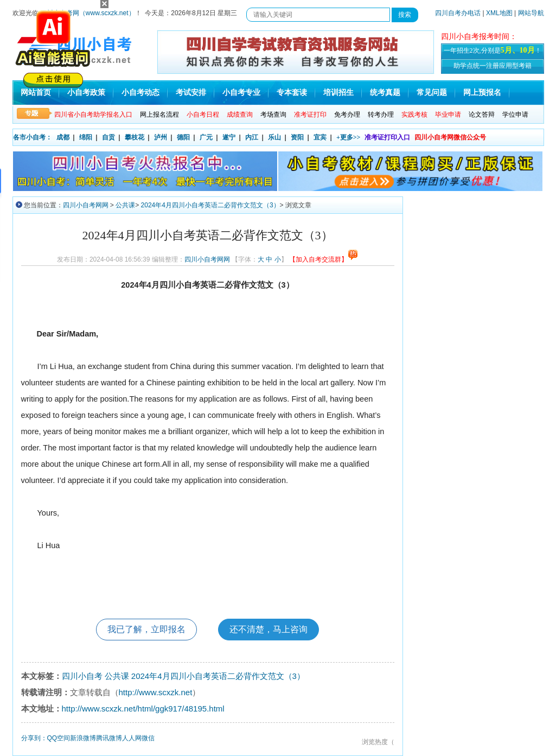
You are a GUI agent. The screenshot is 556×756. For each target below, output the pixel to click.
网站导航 (531, 13)
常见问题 (432, 93)
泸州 (161, 137)
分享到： (34, 738)
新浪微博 (83, 738)
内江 (252, 137)
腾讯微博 (109, 738)
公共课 (125, 205)
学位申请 (515, 115)
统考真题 (385, 93)
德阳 (183, 137)
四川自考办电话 (458, 13)
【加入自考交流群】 (324, 259)
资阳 (297, 137)
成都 (63, 137)
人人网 (132, 738)
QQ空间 (59, 738)
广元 (206, 137)
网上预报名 (482, 93)
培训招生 (338, 93)
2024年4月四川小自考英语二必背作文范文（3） (210, 205)
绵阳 (86, 137)
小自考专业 (241, 93)
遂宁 (229, 137)
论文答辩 (482, 115)
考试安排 (191, 93)
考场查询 (273, 115)
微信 (148, 738)
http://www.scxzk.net (156, 692)
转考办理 (381, 115)
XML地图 (499, 13)
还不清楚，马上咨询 (269, 629)
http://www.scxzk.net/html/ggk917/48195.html (143, 709)
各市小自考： (33, 137)
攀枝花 (135, 137)
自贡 (108, 137)
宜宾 (320, 137)
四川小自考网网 (86, 205)
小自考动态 (140, 93)
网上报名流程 (159, 115)
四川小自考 (82, 676)
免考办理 (347, 115)
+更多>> (349, 137)
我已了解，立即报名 (146, 629)
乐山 (274, 137)
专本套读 (292, 93)
